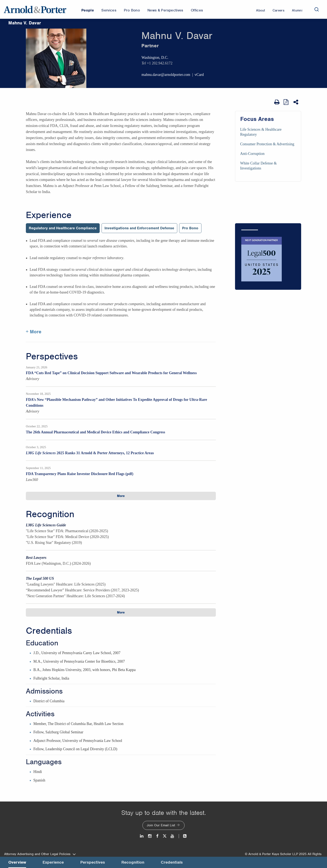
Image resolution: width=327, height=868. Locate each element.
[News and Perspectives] (183, 836)
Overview (17, 862)
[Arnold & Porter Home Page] (35, 9)
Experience (49, 215)
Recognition (50, 514)
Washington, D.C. (155, 58)
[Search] (317, 9)
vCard (199, 75)
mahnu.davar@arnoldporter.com (166, 75)
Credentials (49, 631)
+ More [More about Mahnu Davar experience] (34, 332)
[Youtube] (173, 836)
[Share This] (296, 102)
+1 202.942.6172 (160, 63)
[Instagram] (150, 836)
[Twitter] (165, 836)
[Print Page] (277, 102)
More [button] (121, 496)
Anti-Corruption (252, 154)
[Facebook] (157, 836)
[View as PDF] (286, 102)
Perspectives (52, 356)
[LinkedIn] (142, 836)
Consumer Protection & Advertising (267, 144)
